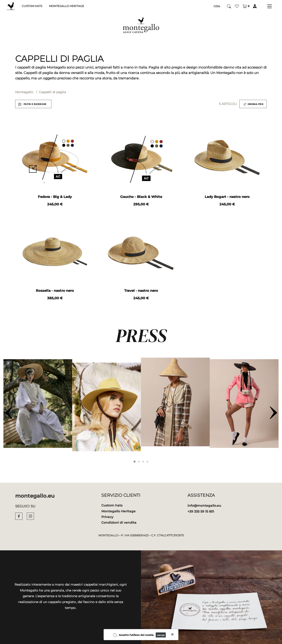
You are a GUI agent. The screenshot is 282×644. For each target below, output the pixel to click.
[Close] (161, 635)
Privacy (107, 517)
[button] (237, 6)
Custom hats (112, 505)
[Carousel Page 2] (139, 462)
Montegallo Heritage (118, 511)
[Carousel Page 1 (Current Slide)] (135, 462)
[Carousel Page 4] (147, 462)
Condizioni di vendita (119, 523)
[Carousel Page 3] (143, 462)
